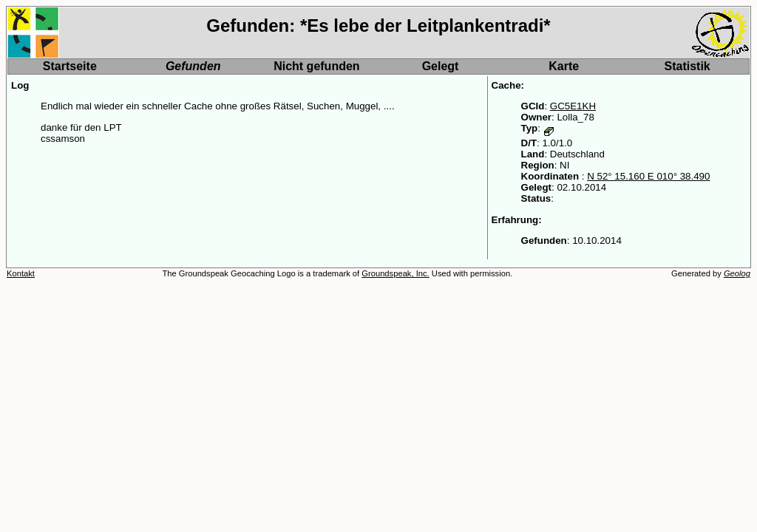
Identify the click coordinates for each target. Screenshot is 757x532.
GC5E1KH (573, 106)
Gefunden (193, 66)
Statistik (688, 66)
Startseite (70, 66)
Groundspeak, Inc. (395, 273)
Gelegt (441, 66)
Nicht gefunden (316, 66)
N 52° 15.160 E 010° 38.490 (648, 176)
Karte (564, 66)
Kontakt (21, 273)
